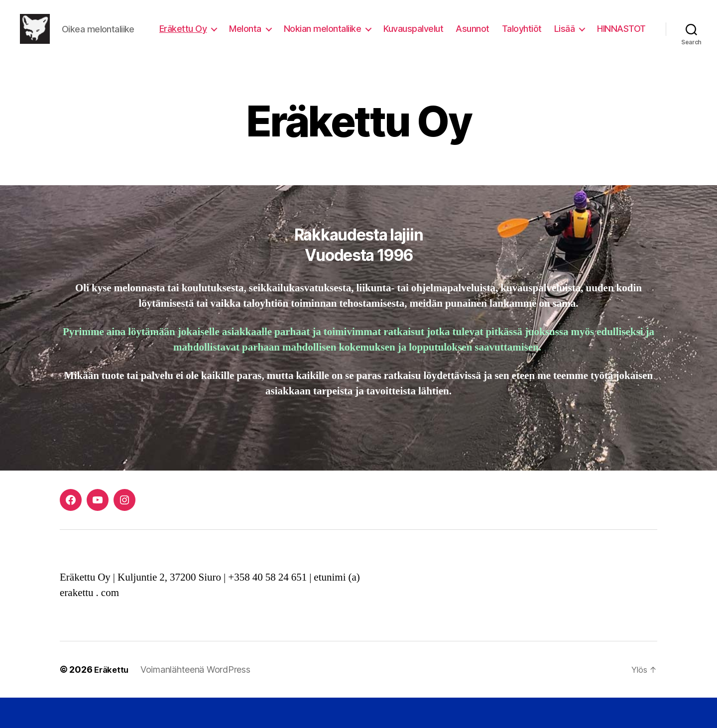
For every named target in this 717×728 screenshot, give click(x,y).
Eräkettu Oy (244, 37)
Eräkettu (113, 700)
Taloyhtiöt (583, 37)
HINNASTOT (621, 52)
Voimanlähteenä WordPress (198, 700)
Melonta (306, 37)
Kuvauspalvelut (475, 37)
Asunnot (534, 37)
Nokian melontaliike (383, 37)
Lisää (625, 37)
